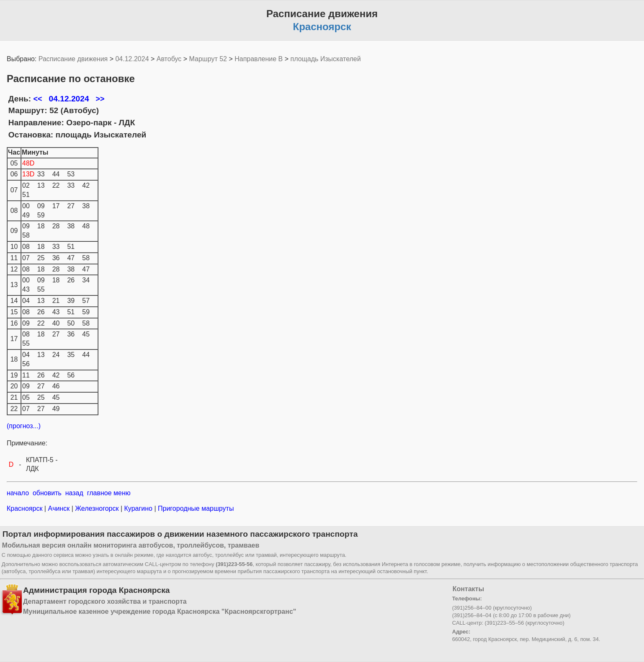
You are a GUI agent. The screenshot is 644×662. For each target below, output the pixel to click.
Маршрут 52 (208, 59)
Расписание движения (73, 59)
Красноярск (26, 508)
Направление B (259, 59)
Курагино (138, 508)
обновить (47, 493)
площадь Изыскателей (326, 59)
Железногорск (97, 508)
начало (18, 493)
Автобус (169, 59)
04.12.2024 (132, 59)
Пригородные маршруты (195, 508)
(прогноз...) (24, 426)
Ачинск (59, 508)
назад (74, 493)
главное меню (109, 493)
